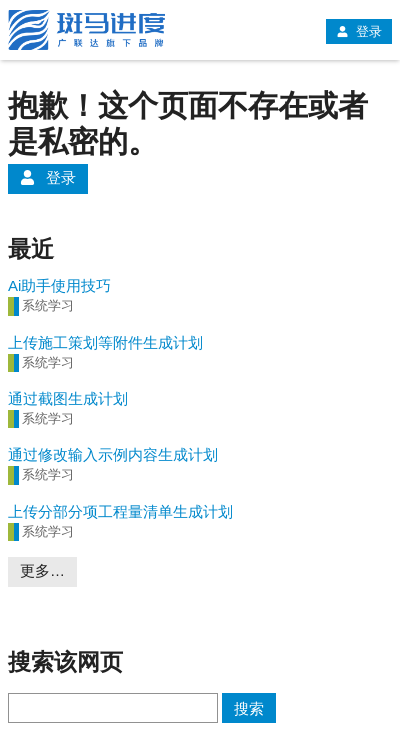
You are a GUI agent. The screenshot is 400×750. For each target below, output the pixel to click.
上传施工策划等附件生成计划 (105, 342)
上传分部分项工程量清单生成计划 (120, 511)
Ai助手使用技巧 (59, 285)
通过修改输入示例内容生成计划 (113, 454)
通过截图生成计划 (68, 398)
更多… (42, 570)
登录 (359, 31)
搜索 (249, 708)
